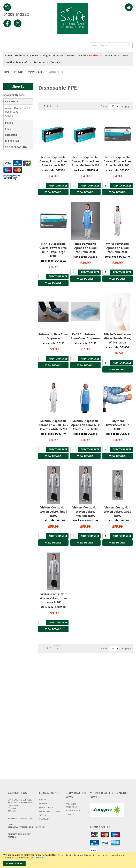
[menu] (68, 59)
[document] (68, 860)
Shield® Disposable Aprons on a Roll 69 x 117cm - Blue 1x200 (85, 425)
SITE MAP (43, 804)
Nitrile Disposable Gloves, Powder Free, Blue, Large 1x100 (53, 161)
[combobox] (111, 45)
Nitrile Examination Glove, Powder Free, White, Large (117, 338)
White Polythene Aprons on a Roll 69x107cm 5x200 (117, 248)
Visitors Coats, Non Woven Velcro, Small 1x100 (53, 512)
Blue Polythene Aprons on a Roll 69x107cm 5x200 (85, 248)
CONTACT (43, 800)
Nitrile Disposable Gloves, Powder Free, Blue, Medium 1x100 (85, 161)
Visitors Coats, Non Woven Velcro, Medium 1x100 (85, 512)
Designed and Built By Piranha (19, 836)
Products (19, 72)
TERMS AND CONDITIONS (71, 805)
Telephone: (21, 818)
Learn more (37, 858)
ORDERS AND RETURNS (49, 811)
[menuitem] (9, 56)
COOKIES (70, 814)
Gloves (9, 116)
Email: (22, 826)
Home (7, 72)
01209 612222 (16, 14)
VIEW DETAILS (53, 192)
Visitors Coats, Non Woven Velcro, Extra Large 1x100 (53, 598)
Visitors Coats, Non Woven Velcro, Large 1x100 (117, 512)
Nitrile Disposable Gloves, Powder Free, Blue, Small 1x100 (118, 161)
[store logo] (72, 17)
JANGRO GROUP (46, 807)
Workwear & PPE (36, 72)
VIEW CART (44, 819)
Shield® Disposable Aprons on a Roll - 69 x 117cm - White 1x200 (53, 425)
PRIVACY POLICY (73, 811)
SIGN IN (43, 815)
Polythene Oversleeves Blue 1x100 (118, 425)
